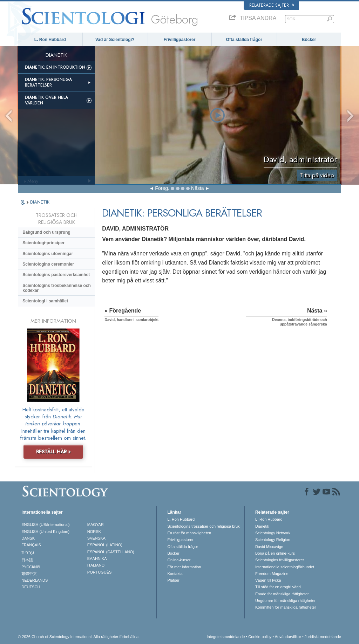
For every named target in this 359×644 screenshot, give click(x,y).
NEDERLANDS (35, 580)
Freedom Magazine (272, 574)
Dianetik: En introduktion (55, 67)
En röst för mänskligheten (189, 533)
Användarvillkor (288, 637)
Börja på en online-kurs (275, 553)
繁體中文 (29, 574)
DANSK (28, 538)
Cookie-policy (260, 637)
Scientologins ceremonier (48, 264)
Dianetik (262, 526)
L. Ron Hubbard (50, 40)
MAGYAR (96, 525)
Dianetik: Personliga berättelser (48, 82)
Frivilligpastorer (180, 40)
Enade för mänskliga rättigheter (282, 594)
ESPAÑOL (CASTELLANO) (111, 552)
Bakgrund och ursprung (46, 232)
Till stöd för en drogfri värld (278, 587)
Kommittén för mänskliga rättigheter (286, 607)
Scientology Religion (273, 540)
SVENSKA (96, 538)
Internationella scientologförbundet (285, 567)
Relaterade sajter (272, 5)
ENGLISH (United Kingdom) (45, 532)
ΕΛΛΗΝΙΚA (97, 559)
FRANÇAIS (31, 545)
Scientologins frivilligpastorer (280, 560)
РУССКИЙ (31, 567)
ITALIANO (96, 565)
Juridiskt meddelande (323, 637)
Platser (173, 580)
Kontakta (175, 574)
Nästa (198, 188)
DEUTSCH (31, 587)
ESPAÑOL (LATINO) (105, 545)
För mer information (184, 567)
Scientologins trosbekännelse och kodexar (57, 288)
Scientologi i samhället (45, 301)
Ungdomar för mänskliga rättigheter (285, 601)
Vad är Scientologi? (115, 40)
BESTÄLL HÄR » (53, 452)
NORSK (94, 532)
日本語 (27, 560)
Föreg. (162, 188)
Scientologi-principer (43, 243)
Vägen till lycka (268, 580)
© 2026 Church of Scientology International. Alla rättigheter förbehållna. (79, 637)
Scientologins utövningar (48, 254)
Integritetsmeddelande (226, 637)
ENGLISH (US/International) (46, 525)
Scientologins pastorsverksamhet (56, 275)
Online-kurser (179, 560)
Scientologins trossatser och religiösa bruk (203, 526)
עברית (28, 553)
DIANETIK (40, 202)
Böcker (309, 40)
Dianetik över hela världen (46, 100)
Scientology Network (273, 533)
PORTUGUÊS (99, 572)
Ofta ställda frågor (244, 40)
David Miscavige (269, 547)
